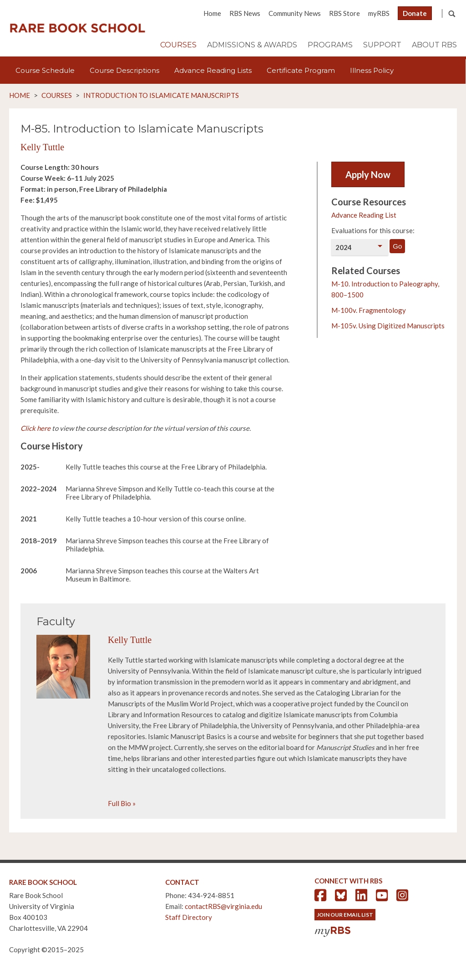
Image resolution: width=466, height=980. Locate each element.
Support (382, 45)
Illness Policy (372, 70)
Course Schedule (45, 70)
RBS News (245, 13)
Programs (330, 45)
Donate (415, 13)
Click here (35, 428)
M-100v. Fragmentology (369, 310)
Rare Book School (77, 28)
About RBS (434, 45)
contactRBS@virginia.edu (223, 906)
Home (212, 13)
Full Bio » (122, 803)
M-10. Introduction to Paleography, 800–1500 (385, 289)
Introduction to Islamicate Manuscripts (161, 95)
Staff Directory (189, 917)
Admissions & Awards (252, 45)
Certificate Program (301, 70)
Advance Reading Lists (213, 70)
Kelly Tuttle (42, 147)
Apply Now (368, 174)
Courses (178, 45)
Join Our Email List (345, 915)
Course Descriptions (124, 70)
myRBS (379, 13)
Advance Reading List (364, 215)
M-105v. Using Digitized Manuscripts (388, 326)
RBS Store (344, 13)
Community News (295, 13)
